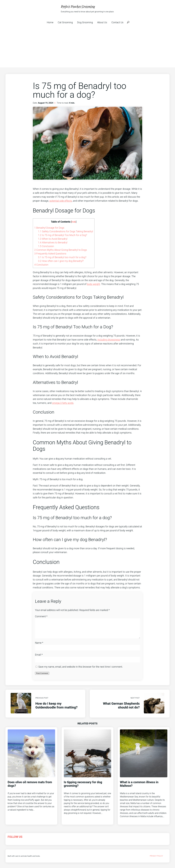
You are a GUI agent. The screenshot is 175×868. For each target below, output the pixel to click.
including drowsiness (109, 340)
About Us (102, 22)
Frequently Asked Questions (50, 254)
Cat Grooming (65, 22)
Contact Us (117, 22)
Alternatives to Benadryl (53, 242)
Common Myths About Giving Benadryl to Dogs (61, 250)
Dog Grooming (85, 22)
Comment (41, 616)
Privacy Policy (156, 859)
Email (39, 658)
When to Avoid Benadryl (53, 239)
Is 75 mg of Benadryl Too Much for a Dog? (63, 235)
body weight (94, 284)
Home (50, 22)
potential (54, 201)
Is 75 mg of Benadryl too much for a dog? (62, 257)
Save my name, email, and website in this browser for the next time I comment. (80, 670)
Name (39, 646)
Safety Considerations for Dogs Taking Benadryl (65, 231)
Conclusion (46, 246)
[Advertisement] (87, 47)
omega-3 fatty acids (63, 403)
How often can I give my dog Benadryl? (61, 261)
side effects (66, 201)
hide (74, 222)
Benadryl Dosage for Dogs (49, 228)
